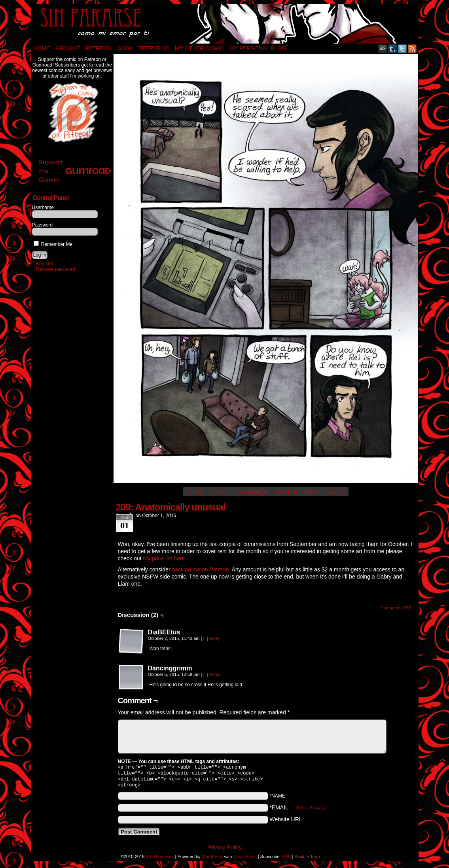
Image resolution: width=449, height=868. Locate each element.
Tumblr (393, 49)
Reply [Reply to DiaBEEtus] (214, 638)
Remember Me (53, 244)
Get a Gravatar (312, 811)
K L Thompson (160, 860)
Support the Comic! (75, 171)
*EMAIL (298, 811)
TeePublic (154, 48)
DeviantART (383, 49)
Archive (68, 48)
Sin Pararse (225, 24)
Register (45, 264)
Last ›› (335, 492)
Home (42, 48)
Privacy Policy (224, 851)
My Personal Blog (258, 48)
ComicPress (245, 860)
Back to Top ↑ (307, 860)
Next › (312, 492)
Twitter (403, 49)
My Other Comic (199, 48)
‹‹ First (196, 492)
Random (287, 492)
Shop (125, 48)
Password (43, 225)
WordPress (212, 860)
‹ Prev (219, 492)
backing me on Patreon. (201, 569)
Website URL (286, 822)
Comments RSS (396, 608)
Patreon (99, 48)
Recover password (56, 269)
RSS (412, 49)
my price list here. (165, 558)
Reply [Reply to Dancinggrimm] (214, 674)
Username (43, 207)
